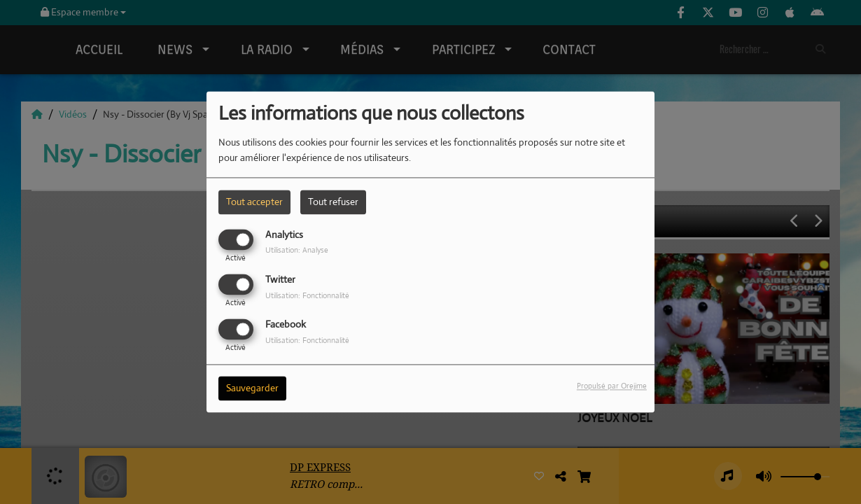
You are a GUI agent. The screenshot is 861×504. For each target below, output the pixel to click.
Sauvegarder (252, 388)
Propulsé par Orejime (612, 386)
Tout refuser (333, 202)
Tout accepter (254, 202)
